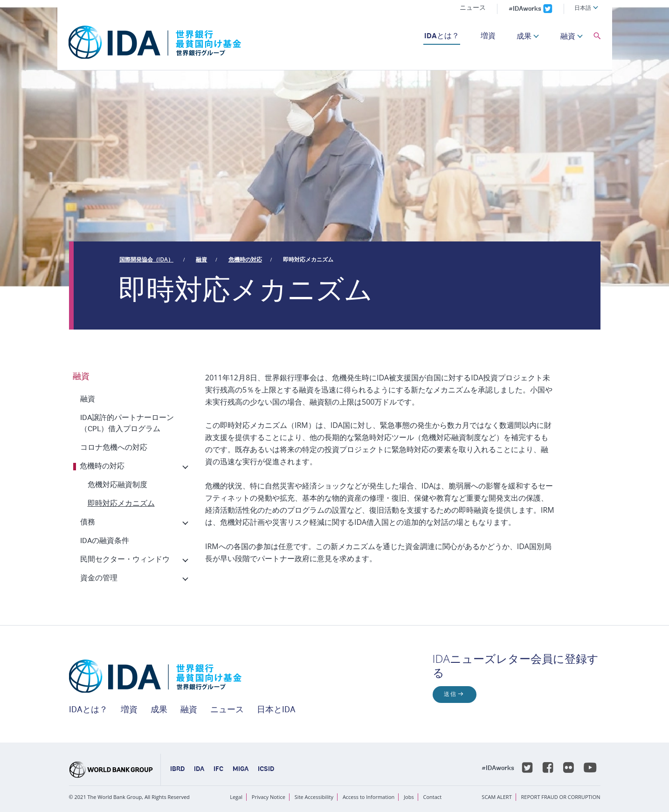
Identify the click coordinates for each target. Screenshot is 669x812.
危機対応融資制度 (117, 485)
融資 (568, 37)
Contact (433, 797)
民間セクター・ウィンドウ (125, 560)
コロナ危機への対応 (114, 448)
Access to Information (369, 797)
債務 (88, 523)
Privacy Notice (269, 797)
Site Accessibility (314, 797)
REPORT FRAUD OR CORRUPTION (561, 797)
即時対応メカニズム (308, 259)
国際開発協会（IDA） (146, 259)
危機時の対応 (245, 259)
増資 (488, 36)
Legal (236, 797)
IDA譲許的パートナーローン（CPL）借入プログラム (127, 424)
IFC (218, 770)
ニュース (473, 8)
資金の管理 (99, 578)
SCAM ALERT (497, 797)
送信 (450, 695)
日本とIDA (276, 710)
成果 (524, 37)
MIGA (241, 770)
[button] (597, 36)
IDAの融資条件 (105, 541)
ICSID (266, 770)
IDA (199, 770)
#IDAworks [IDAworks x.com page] (525, 9)
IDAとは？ (442, 36)
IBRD (177, 770)
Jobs (409, 797)
